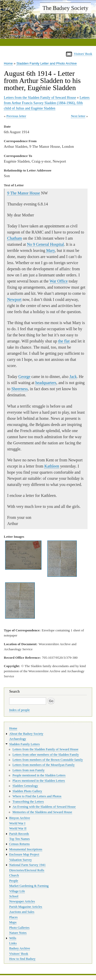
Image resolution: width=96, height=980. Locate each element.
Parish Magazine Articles (26, 907)
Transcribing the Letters (28, 802)
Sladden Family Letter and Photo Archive (47, 63)
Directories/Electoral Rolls (27, 870)
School (14, 896)
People (14, 881)
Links (13, 943)
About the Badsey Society (26, 734)
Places (13, 917)
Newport (14, 299)
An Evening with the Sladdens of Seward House (44, 807)
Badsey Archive (20, 948)
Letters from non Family (29, 770)
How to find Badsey (22, 959)
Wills (13, 938)
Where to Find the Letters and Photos (37, 796)
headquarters (46, 383)
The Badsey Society (65, 8)
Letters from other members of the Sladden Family (46, 755)
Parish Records (19, 834)
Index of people (19, 710)
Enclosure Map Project (24, 854)
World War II (18, 828)
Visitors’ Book (19, 954)
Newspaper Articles (22, 901)
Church (14, 875)
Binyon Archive (20, 818)
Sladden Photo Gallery (27, 791)
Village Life (17, 891)
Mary (50, 250)
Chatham (15, 238)
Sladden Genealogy (25, 786)
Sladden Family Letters (24, 744)
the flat (64, 341)
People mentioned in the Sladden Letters (39, 775)
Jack (73, 377)
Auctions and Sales (22, 912)
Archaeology (18, 739)
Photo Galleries (19, 928)
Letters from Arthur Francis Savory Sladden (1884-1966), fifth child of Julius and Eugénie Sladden (47, 103)
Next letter (78, 116)
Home (8, 63)
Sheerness (19, 389)
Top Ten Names (19, 839)
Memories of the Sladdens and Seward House (42, 812)
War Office (58, 281)
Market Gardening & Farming (29, 886)
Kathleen (52, 466)
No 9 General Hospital (45, 244)
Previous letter (16, 116)
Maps (13, 922)
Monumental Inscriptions (26, 849)
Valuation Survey (20, 860)
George (24, 377)
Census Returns (19, 844)
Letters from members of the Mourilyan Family (44, 765)
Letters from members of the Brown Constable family (48, 760)
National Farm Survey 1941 (27, 865)
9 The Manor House (24, 193)
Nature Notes (18, 933)
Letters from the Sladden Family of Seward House (40, 98)
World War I (17, 823)
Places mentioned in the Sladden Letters (39, 781)
